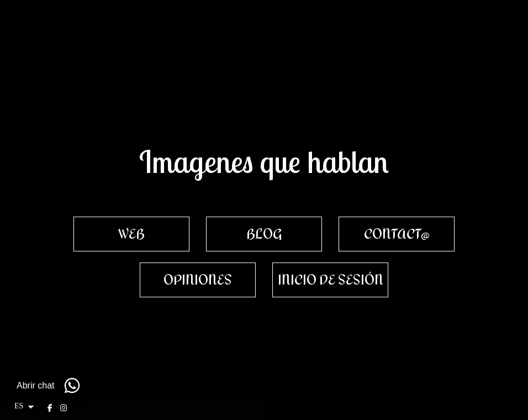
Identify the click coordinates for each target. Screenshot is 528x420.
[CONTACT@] (397, 234)
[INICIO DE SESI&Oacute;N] (330, 280)
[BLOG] (264, 234)
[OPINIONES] (198, 280)
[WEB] (131, 234)
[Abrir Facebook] (51, 408)
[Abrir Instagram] (65, 408)
